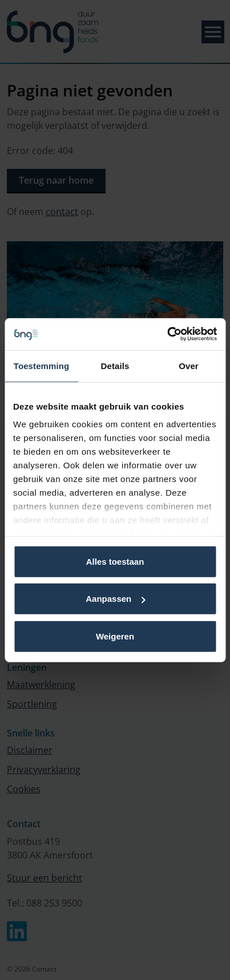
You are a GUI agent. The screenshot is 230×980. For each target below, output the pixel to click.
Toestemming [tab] (42, 365)
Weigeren (115, 636)
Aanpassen (115, 599)
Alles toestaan (115, 561)
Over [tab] (189, 365)
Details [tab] (115, 365)
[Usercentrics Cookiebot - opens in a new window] (167, 334)
